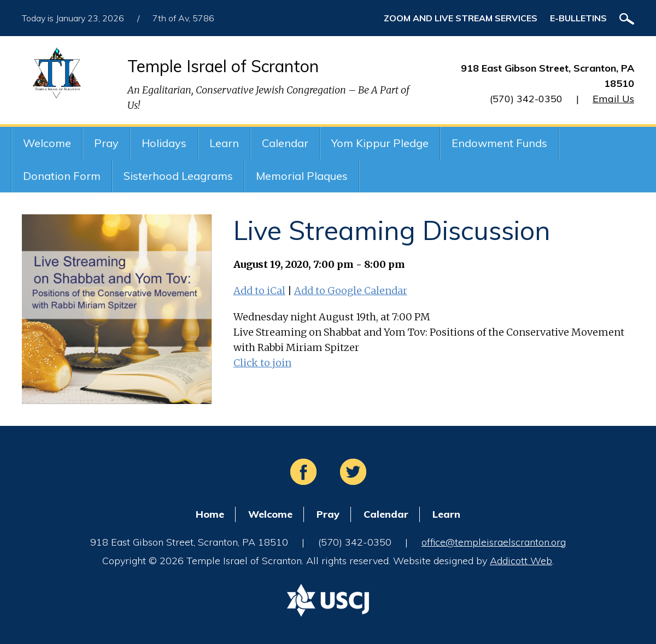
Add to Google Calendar (351, 291)
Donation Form (62, 176)
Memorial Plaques (302, 176)
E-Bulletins (578, 18)
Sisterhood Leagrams (178, 176)
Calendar (285, 143)
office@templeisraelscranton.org (494, 542)
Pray (106, 143)
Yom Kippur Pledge (380, 143)
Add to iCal (259, 291)
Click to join (262, 363)
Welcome (47, 143)
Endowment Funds (499, 143)
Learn (224, 143)
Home (210, 514)
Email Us (613, 99)
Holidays (164, 143)
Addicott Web (521, 561)
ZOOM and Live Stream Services (461, 18)
